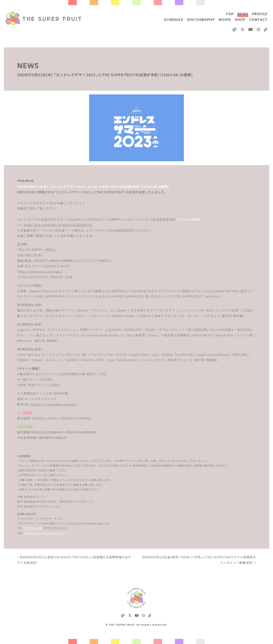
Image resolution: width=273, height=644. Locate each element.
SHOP (240, 20)
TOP (230, 14)
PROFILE (260, 14)
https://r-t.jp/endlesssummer (54, 404)
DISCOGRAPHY (201, 20)
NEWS (243, 14)
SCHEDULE (173, 20)
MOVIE (225, 20)
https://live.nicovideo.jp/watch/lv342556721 (58, 225)
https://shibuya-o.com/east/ (40, 271)
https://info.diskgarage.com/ (44, 533)
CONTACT (258, 20)
